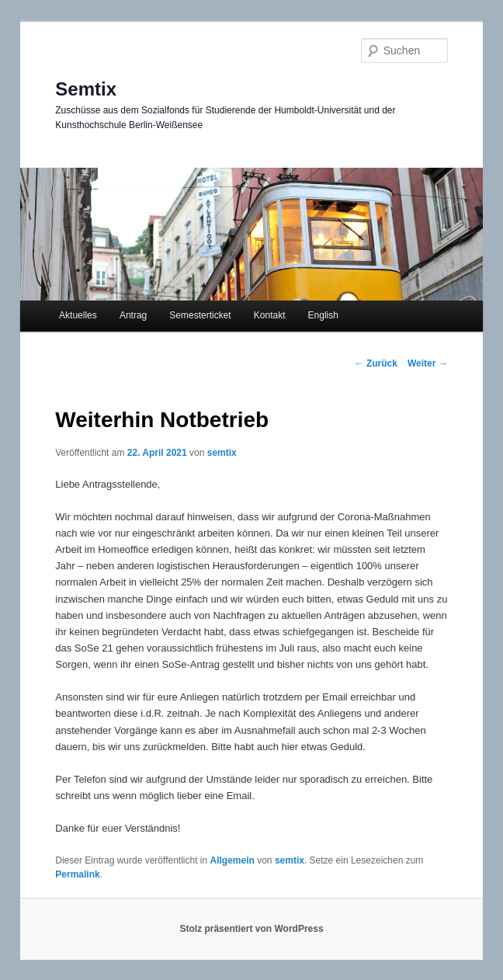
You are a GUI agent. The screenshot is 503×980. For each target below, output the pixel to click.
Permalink (77, 874)
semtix (222, 453)
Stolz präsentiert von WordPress (251, 929)
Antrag (133, 315)
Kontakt (270, 315)
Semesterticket (200, 315)
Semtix (86, 89)
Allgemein (232, 860)
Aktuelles (78, 315)
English (323, 315)
